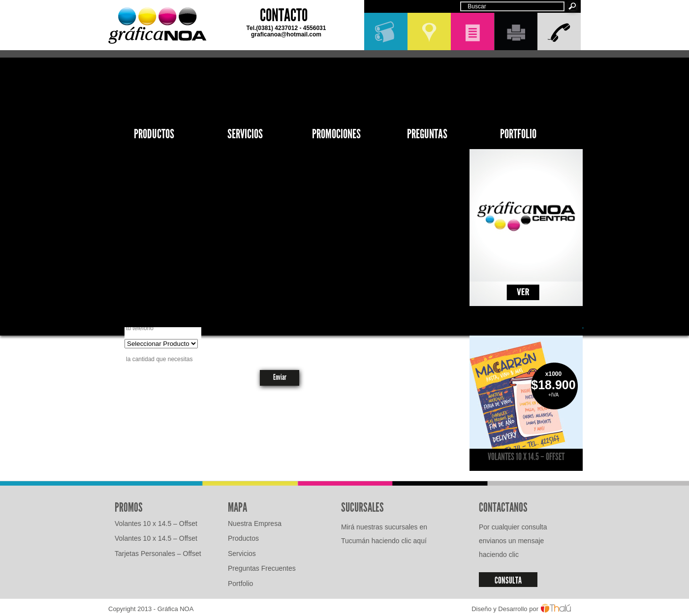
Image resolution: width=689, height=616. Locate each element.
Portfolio (518, 134)
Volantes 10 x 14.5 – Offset (526, 457)
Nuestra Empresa (255, 524)
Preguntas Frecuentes (262, 568)
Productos (154, 134)
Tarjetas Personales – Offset (158, 554)
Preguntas (427, 134)
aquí (420, 541)
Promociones (336, 134)
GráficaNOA (157, 26)
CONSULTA (508, 580)
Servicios (245, 134)
